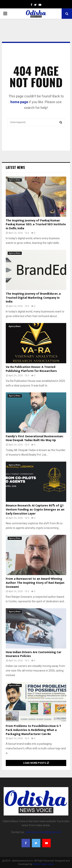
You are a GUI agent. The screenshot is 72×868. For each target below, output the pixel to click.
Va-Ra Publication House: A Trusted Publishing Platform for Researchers (31, 369)
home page (19, 102)
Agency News (15, 180)
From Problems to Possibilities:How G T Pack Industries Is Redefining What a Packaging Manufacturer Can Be (34, 730)
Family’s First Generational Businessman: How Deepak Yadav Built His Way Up (35, 438)
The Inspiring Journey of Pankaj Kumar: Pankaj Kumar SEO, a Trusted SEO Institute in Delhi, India (36, 225)
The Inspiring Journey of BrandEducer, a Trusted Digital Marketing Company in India (33, 298)
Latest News (15, 167)
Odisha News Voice (43, 864)
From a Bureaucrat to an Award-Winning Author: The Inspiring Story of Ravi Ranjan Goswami (35, 583)
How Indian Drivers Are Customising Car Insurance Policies (34, 654)
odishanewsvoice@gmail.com (43, 832)
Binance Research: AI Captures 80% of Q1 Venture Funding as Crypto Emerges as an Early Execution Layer (35, 510)
